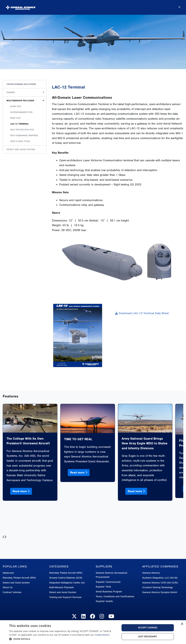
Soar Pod (16, 106)
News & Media (127, 6)
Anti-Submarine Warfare (24, 135)
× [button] (182, 624)
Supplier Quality (104, 601)
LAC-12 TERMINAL (20, 124)
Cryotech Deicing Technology (158, 587)
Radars (11, 92)
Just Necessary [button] (148, 636)
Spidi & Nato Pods (20, 141)
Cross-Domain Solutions (21, 84)
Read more (21, 491)
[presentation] (4, 537)
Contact (172, 6)
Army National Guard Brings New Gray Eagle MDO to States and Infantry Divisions (145, 443)
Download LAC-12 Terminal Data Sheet (142, 313)
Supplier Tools (103, 587)
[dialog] (93, 632)
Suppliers (143, 6)
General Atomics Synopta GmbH (160, 592)
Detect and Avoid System (21, 149)
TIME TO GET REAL (78, 439)
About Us (8, 587)
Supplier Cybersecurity (108, 582)
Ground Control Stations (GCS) (66, 578)
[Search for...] (179, 6)
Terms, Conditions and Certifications (115, 596)
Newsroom (8, 573)
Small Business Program (109, 592)
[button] (63, 639)
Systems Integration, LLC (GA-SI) (160, 578)
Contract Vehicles (12, 592)
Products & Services (104, 6)
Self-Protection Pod (22, 130)
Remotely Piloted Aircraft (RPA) (19, 578)
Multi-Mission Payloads (20, 101)
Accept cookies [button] (148, 628)
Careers (158, 6)
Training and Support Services (65, 597)
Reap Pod (15, 118)
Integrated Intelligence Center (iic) (67, 583)
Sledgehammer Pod (21, 112)
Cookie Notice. (102, 635)
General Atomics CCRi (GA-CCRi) (160, 583)
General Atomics (151, 573)
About (85, 6)
